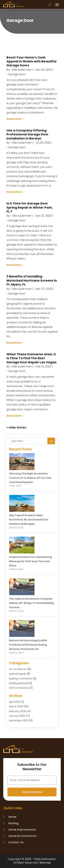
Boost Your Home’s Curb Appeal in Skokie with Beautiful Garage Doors (31, 61)
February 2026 (17, 711)
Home (12, 817)
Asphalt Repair (17, 674)
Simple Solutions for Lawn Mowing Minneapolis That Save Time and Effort (31, 561)
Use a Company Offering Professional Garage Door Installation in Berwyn (27, 134)
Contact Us (16, 842)
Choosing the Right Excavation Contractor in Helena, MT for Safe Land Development (30, 478)
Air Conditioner (18, 669)
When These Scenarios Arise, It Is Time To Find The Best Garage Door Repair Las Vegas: (32, 358)
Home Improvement (22, 830)
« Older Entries (16, 428)
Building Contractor (21, 679)
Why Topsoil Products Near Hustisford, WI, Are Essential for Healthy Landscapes (29, 520)
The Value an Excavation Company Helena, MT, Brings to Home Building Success (31, 603)
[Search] (51, 441)
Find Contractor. (45, 859)
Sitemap (45, 863)
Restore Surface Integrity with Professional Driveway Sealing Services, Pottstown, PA (28, 645)
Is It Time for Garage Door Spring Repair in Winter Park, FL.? (30, 207)
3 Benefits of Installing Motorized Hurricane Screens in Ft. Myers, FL (32, 280)
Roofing (13, 823)
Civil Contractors (19, 688)
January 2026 (17, 716)
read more (14, 119)
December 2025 (19, 720)
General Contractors (23, 836)
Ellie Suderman (22, 70)
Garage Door (17, 74)
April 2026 (15, 702)
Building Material (19, 683)
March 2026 (16, 706)
